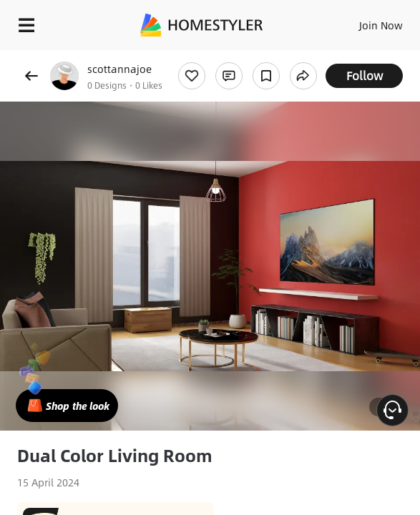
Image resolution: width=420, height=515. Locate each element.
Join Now (381, 25)
